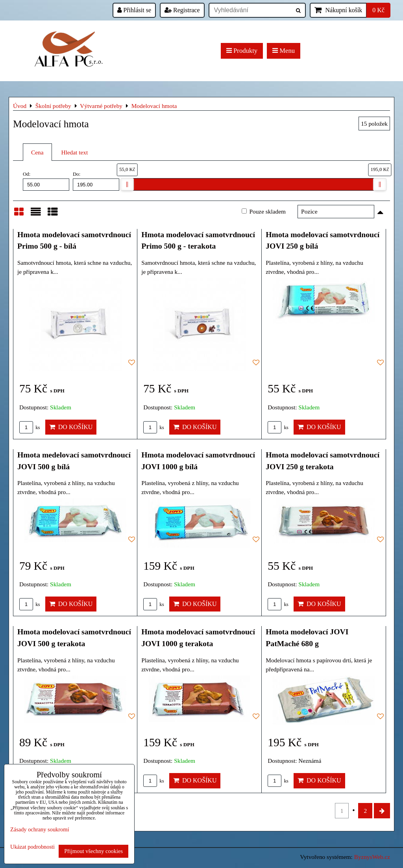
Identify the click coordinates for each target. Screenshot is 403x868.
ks (30, 427)
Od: (46, 181)
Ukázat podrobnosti (32, 847)
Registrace (182, 10)
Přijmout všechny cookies (93, 851)
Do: (96, 181)
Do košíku (71, 427)
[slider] (127, 184)
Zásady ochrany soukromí (40, 829)
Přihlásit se (134, 10)
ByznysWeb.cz (372, 857)
